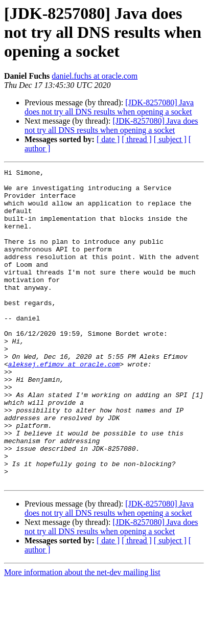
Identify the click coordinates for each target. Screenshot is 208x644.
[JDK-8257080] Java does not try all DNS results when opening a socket (109, 107)
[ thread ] (137, 139)
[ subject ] (170, 139)
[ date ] (108, 139)
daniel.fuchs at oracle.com (95, 76)
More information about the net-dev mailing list (82, 635)
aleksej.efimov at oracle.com (64, 404)
